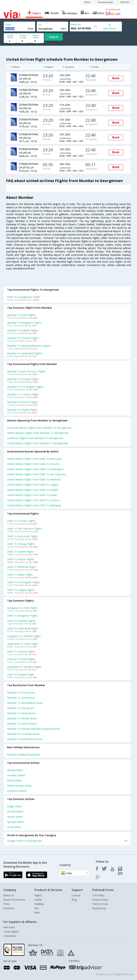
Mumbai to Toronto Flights (23, 394)
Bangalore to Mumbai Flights (24, 667)
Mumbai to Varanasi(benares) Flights (29, 346)
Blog (74, 900)
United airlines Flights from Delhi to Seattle (33, 490)
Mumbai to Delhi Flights (21, 315)
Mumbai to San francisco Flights (26, 371)
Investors (9, 908)
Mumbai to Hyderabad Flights (25, 353)
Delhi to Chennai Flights (21, 651)
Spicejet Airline (16, 822)
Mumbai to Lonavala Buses (23, 734)
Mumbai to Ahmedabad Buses (25, 703)
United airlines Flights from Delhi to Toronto (33, 464)
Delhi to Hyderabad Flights (23, 628)
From (8, 25)
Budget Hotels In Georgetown (67, 841)
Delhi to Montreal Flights (22, 567)
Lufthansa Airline (17, 791)
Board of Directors (14, 900)
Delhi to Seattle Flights (21, 552)
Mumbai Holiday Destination (24, 755)
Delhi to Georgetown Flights (24, 297)
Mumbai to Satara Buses (22, 724)
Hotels (38, 900)
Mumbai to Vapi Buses (21, 708)
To (40, 25)
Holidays (39, 904)
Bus (37, 908)
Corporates (10, 936)
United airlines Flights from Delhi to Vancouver (35, 459)
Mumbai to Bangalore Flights (24, 323)
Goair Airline (14, 827)
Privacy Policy (100, 900)
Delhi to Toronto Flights (21, 521)
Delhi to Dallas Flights (20, 575)
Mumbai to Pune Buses (21, 692)
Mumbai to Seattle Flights (22, 410)
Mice (37, 912)
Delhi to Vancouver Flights (23, 536)
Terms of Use (100, 904)
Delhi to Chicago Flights (21, 544)
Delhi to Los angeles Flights (24, 582)
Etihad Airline (15, 780)
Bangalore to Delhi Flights (22, 608)
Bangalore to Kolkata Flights (24, 636)
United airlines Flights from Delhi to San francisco (37, 474)
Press (7, 904)
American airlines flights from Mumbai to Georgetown (39, 428)
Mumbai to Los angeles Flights (25, 387)
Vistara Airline (15, 817)
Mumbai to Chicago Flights (23, 379)
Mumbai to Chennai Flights (23, 338)
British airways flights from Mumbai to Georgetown (38, 433)
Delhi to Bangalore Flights (22, 616)
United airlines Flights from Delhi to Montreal (34, 479)
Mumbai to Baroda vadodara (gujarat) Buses (34, 729)
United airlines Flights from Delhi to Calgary (33, 485)
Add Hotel (9, 927)
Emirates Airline (16, 775)
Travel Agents (11, 932)
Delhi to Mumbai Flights (21, 621)
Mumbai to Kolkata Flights (23, 330)
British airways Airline (19, 786)
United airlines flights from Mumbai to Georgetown (38, 443)
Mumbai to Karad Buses (21, 713)
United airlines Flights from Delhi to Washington (35, 469)
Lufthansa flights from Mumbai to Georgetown (35, 438)
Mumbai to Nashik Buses (22, 718)
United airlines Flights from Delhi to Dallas (32, 495)
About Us (9, 895)
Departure (76, 24)
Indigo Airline (15, 806)
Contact (76, 895)
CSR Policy (98, 895)
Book (116, 78)
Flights (38, 895)
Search (54, 37)
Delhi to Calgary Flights (21, 590)
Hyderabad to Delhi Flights (23, 644)
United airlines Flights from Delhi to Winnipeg (34, 505)
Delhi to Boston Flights (21, 559)
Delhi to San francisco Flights (25, 529)
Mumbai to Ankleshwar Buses (25, 739)
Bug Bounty (99, 908)
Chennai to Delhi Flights (21, 659)
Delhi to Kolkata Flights (21, 674)
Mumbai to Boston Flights (23, 402)
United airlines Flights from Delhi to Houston (34, 500)
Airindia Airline (15, 770)
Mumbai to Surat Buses (21, 698)
